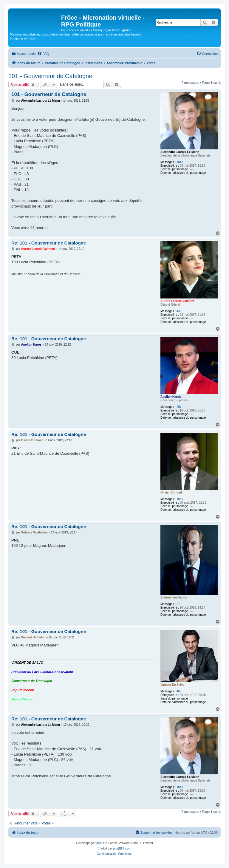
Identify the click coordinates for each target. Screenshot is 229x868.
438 (179, 311)
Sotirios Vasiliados (174, 597)
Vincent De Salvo (172, 685)
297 (179, 407)
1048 (180, 162)
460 (179, 691)
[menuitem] (43, 54)
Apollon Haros (171, 397)
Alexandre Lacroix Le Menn (180, 152)
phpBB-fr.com (122, 848)
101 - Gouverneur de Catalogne (50, 76)
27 (178, 604)
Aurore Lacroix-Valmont (177, 301)
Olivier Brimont (171, 492)
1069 (180, 499)
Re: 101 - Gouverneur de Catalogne (49, 243)
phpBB (101, 843)
